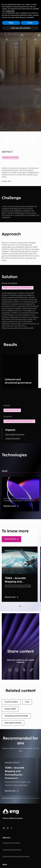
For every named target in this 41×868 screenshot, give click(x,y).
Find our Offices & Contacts (13, 818)
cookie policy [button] (10, 11)
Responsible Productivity (15, 435)
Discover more (11, 506)
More (5, 865)
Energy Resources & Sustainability (19, 421)
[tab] (20, 606)
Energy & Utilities (10, 158)
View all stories (11, 539)
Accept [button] (30, 23)
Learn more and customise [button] (20, 28)
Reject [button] (11, 23)
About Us (6, 838)
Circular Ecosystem (13, 438)
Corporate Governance (12, 850)
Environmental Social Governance (16, 857)
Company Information (11, 843)
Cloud (4, 471)
